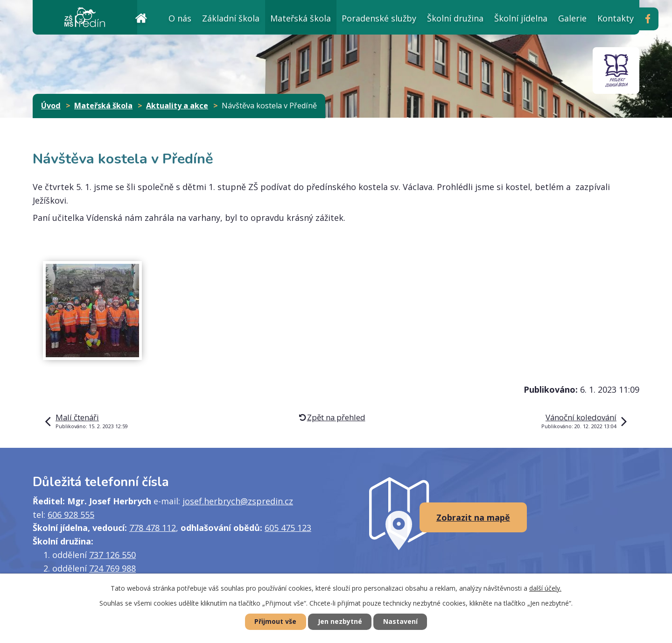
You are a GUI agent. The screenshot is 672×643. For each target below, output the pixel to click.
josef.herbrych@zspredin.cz (238, 501)
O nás (180, 18)
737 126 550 (112, 555)
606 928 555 (71, 515)
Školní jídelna (521, 18)
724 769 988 (112, 568)
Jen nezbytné (340, 622)
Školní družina (455, 18)
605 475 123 (288, 528)
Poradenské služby (379, 18)
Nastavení (401, 622)
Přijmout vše (275, 622)
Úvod (141, 17)
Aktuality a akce (177, 106)
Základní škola (231, 18)
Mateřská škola (301, 18)
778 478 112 (153, 528)
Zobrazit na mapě (473, 517)
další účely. (545, 588)
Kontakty (616, 18)
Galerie (572, 18)
